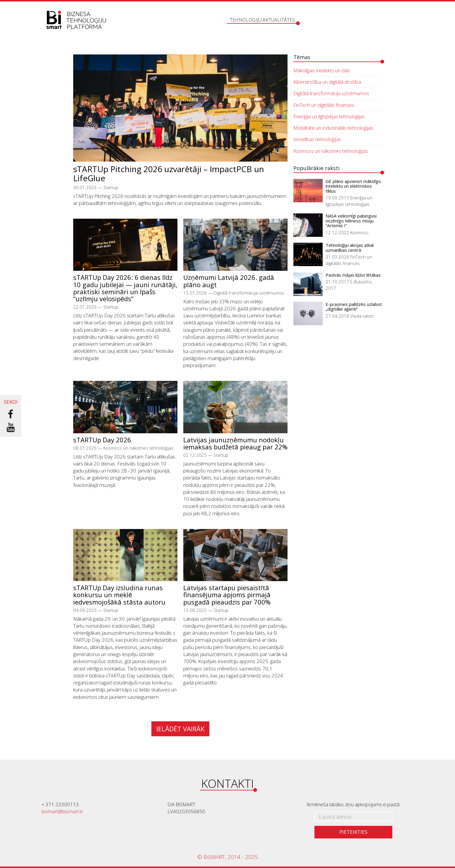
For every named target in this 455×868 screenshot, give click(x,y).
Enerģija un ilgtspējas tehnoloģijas (329, 116)
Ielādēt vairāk (180, 729)
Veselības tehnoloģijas (317, 139)
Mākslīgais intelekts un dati (321, 70)
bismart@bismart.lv (62, 811)
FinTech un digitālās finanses (324, 105)
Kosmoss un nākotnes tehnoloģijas (331, 151)
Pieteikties (353, 832)
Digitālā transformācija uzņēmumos (331, 93)
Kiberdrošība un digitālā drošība (327, 82)
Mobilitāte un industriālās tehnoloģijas (333, 128)
